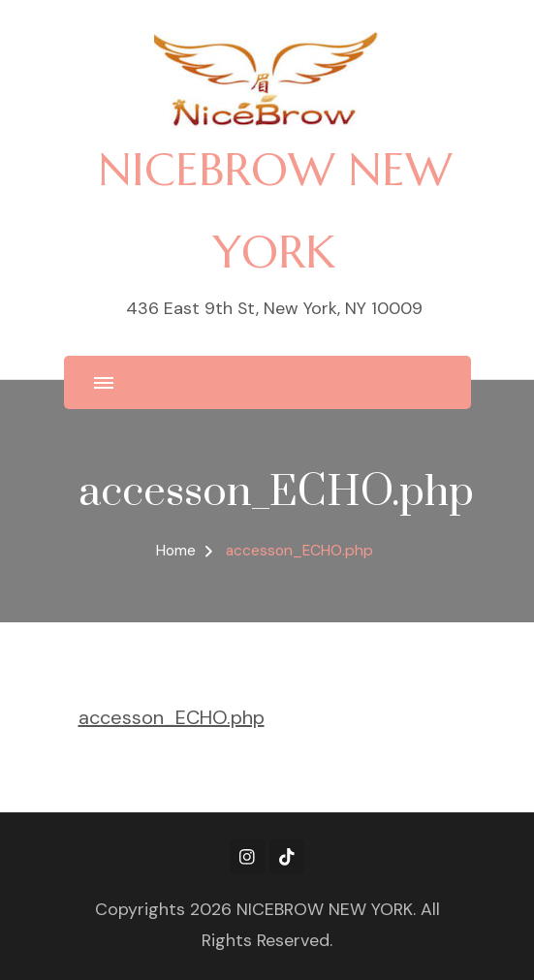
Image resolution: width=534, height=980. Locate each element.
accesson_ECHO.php (172, 717)
